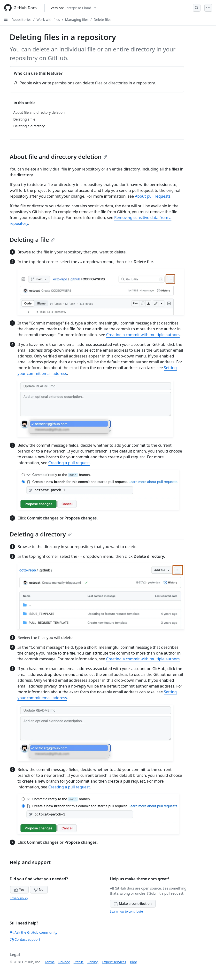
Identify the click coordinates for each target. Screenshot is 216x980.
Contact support (25, 939)
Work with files (48, 20)
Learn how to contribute (126, 911)
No (39, 889)
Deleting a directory (41, 534)
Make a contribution (133, 903)
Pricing (93, 962)
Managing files (77, 20)
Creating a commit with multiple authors (143, 335)
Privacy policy (19, 898)
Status (79, 962)
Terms (50, 962)
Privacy (64, 962)
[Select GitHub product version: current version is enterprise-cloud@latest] (73, 8)
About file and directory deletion (58, 157)
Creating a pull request (69, 463)
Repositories (22, 20)
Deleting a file (32, 239)
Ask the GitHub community (34, 932)
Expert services (114, 962)
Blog (134, 962)
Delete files (103, 20)
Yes (19, 889)
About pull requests (153, 196)
